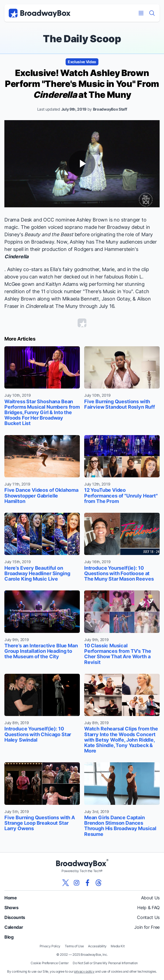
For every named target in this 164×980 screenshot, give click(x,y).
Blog (9, 937)
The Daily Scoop (82, 39)
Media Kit (118, 946)
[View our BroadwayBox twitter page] (66, 883)
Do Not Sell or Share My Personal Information (105, 963)
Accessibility (97, 946)
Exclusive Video (82, 62)
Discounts (15, 917)
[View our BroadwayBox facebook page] (87, 883)
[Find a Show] (152, 13)
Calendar (14, 927)
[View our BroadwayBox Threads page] (98, 883)
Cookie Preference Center (49, 963)
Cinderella (16, 257)
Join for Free (147, 927)
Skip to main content (82, 0)
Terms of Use (74, 946)
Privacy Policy (50, 946)
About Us (150, 898)
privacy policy (84, 971)
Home (11, 898)
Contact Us (148, 917)
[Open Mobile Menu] (141, 13)
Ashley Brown (92, 220)
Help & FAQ (148, 908)
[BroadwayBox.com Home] (40, 13)
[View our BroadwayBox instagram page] (77, 883)
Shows (11, 908)
